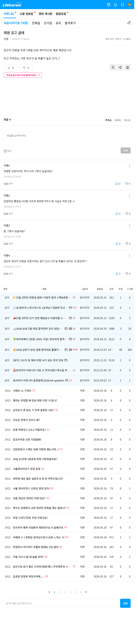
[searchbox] (61, 603)
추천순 (108, 120)
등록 (126, 151)
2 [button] (60, 592)
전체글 (36, 23)
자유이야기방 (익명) (16, 23)
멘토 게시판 (46, 14)
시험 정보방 (26, 14)
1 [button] (54, 592)
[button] (49, 592)
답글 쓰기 (8, 184)
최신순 (127, 120)
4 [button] (70, 592)
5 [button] (76, 592)
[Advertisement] (67, 94)
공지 (58, 23)
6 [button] (81, 592)
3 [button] (65, 592)
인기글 (48, 23)
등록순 (118, 120)
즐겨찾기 (70, 23)
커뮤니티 (10, 15)
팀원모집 (61, 14)
